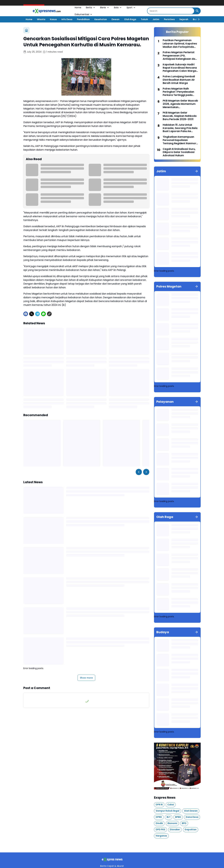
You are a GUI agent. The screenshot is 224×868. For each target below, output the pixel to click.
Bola (118, 7)
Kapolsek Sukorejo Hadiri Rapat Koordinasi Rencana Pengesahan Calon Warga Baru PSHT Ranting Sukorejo (180, 68)
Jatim (156, 19)
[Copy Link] (49, 314)
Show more (86, 678)
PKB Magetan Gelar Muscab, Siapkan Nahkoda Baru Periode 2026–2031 (180, 116)
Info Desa (67, 19)
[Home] (26, 30)
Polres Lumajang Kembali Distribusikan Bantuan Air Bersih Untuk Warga (179, 80)
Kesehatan (101, 19)
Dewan (115, 19)
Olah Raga (130, 19)
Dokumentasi (84, 14)
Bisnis (105, 7)
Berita (91, 7)
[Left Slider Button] (139, 472)
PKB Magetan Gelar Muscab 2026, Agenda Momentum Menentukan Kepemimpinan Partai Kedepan (180, 104)
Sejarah (184, 19)
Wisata (41, 19)
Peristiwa (169, 19)
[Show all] (196, 171)
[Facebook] (26, 314)
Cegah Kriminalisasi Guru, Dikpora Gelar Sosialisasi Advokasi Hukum (179, 152)
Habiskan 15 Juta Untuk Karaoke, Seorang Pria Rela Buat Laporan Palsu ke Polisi (180, 128)
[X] (32, 314)
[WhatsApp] (43, 314)
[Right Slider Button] (198, 19)
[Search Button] (197, 11)
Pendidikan (83, 19)
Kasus (53, 19)
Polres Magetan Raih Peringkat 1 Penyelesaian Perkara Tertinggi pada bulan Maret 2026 (178, 92)
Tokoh (144, 19)
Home (78, 7)
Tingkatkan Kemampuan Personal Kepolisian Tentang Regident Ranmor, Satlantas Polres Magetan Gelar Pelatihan (180, 140)
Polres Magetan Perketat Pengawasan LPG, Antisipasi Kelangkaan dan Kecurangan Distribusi (180, 56)
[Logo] (112, 860)
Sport (131, 7)
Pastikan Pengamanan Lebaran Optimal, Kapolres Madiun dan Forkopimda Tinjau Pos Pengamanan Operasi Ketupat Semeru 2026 (180, 44)
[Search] (171, 11)
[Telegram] (37, 314)
